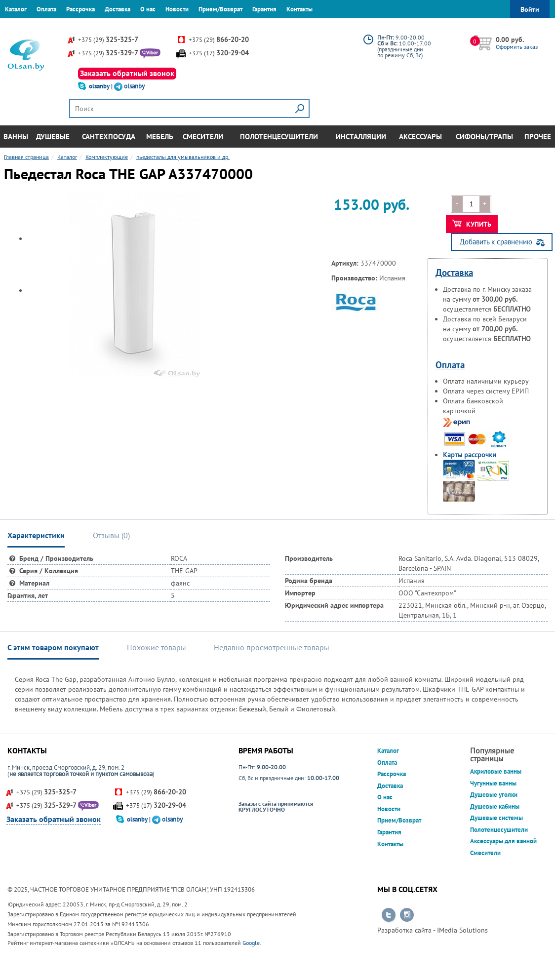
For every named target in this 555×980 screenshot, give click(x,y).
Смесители (203, 137)
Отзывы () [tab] (111, 535)
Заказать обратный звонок (127, 73)
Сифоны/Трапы (484, 137)
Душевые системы (496, 818)
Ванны (16, 137)
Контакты (299, 9)
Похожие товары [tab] (157, 647)
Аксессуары (420, 137)
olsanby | (101, 86)
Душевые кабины (495, 806)
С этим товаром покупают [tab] (53, 647)
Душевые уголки (494, 795)
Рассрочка (80, 9)
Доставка (118, 9)
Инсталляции (361, 137)
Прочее (538, 137)
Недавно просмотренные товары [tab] (272, 647)
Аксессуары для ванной (503, 841)
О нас (148, 9)
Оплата (46, 9)
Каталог (16, 9)
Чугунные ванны (493, 783)
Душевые (53, 137)
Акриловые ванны (496, 771)
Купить (472, 224)
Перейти (389, 915)
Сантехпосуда (109, 137)
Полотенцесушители (279, 137)
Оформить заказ (517, 47)
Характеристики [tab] (36, 535)
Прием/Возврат (220, 9)
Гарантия (264, 9)
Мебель (160, 137)
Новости (177, 9)
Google (251, 943)
